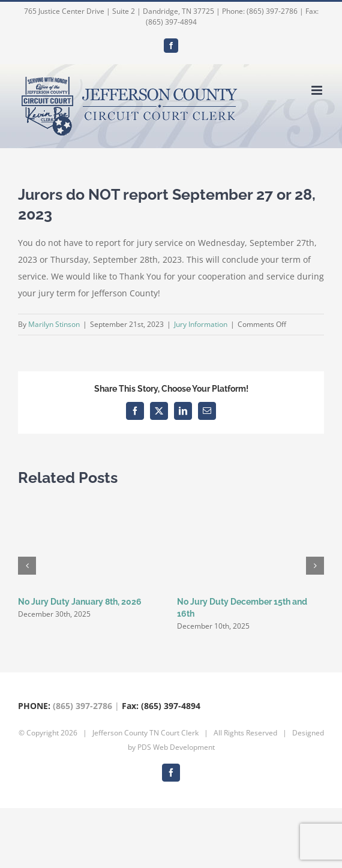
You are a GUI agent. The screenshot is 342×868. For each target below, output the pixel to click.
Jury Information (201, 324)
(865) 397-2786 (82, 706)
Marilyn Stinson (54, 324)
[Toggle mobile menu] (318, 90)
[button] (27, 566)
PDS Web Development (176, 747)
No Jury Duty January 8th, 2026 (80, 602)
